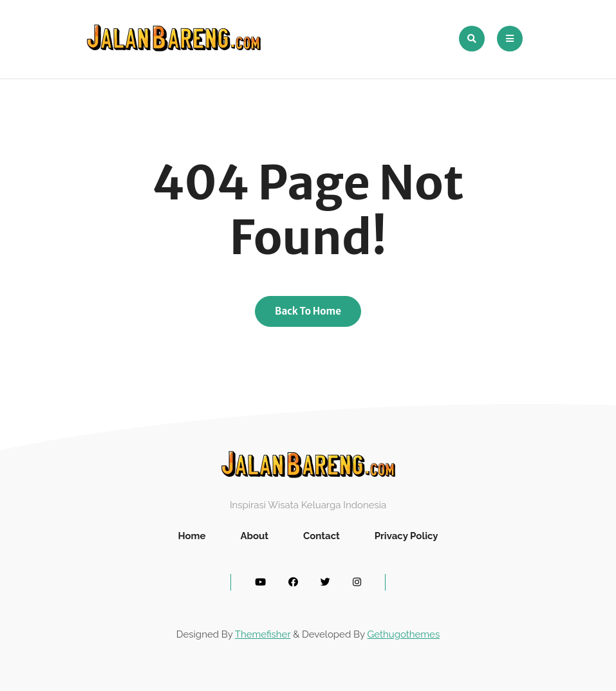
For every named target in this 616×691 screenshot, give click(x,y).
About (254, 536)
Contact (322, 536)
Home (191, 536)
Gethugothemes (404, 634)
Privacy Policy (406, 536)
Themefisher (263, 634)
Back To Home (308, 311)
